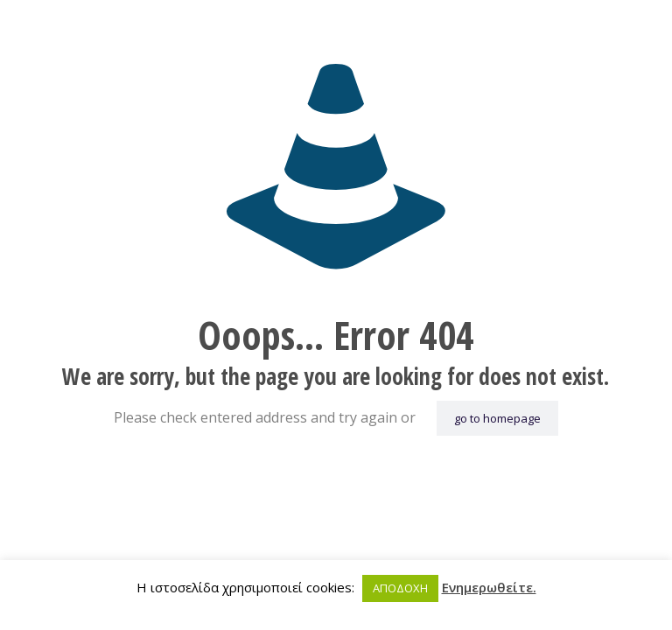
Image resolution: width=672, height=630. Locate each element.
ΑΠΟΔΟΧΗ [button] (400, 588)
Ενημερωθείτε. (489, 588)
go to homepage (497, 418)
